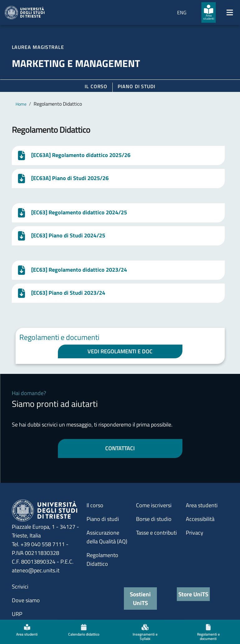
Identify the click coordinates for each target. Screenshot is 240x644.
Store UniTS (193, 594)
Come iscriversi (154, 505)
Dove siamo (26, 600)
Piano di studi (103, 519)
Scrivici (20, 587)
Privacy (195, 533)
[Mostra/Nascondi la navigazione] (230, 12)
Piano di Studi (136, 86)
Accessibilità (200, 519)
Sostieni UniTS (140, 598)
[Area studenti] (209, 12)
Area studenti (202, 505)
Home (21, 104)
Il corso (96, 86)
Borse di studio (154, 519)
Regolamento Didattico (102, 559)
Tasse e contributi (156, 533)
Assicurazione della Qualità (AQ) (107, 537)
